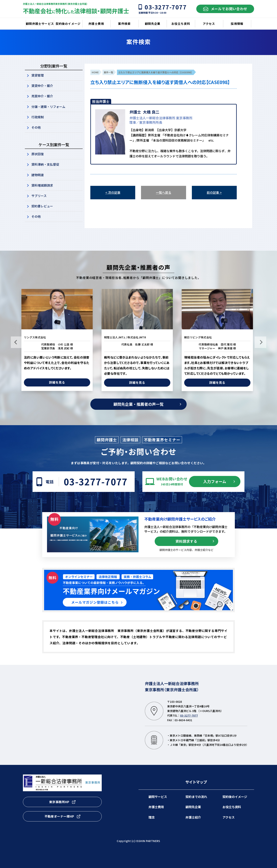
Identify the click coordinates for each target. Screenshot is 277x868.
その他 (36, 127)
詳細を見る (59, 382)
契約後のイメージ (235, 797)
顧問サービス (158, 797)
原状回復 (38, 154)
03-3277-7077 (96, 482)
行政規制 (38, 117)
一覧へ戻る (164, 192)
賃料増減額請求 (42, 185)
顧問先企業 (193, 807)
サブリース (39, 196)
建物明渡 (38, 175)
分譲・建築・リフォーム (48, 107)
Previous (17, 342)
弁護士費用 (156, 807)
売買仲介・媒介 (42, 96)
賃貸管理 (38, 75)
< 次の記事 (113, 192)
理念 (152, 817)
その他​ (36, 216)
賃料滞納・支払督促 (45, 164)
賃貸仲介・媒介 (42, 86)
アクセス (229, 817)
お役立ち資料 (232, 807)
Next (260, 342)
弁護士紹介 (193, 817)
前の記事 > (214, 192)
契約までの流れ (196, 797)
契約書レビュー (42, 206)
